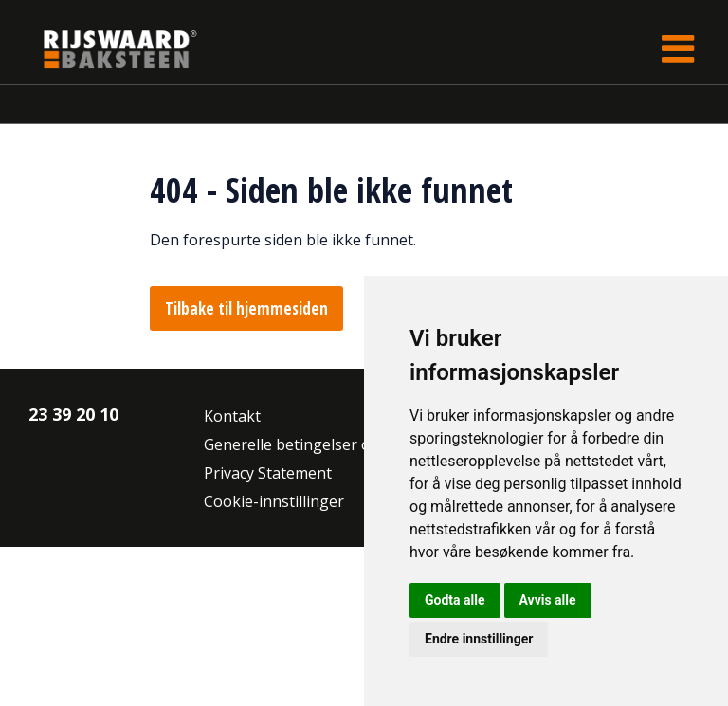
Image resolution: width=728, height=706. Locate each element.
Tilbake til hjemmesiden (246, 308)
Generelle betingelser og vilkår (313, 444)
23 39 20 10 (73, 414)
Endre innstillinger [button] (479, 639)
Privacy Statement (268, 473)
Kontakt (232, 416)
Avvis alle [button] (548, 600)
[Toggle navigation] (678, 49)
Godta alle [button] (455, 600)
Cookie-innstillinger (274, 501)
